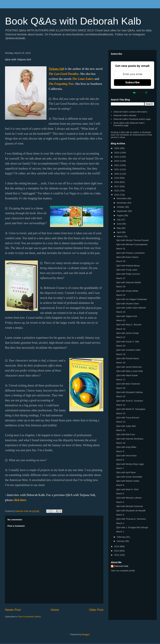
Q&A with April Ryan (126, 472)
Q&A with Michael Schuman (129, 506)
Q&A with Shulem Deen (127, 304)
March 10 (121, 443)
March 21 (121, 337)
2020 (117, 174)
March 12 (121, 422)
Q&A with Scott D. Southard (129, 401)
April (119, 232)
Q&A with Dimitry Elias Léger (130, 464)
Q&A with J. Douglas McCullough (132, 527)
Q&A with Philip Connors (128, 274)
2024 (117, 157)
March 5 (120, 494)
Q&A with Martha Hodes (128, 481)
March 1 (120, 532)
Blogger (86, 634)
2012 (117, 555)
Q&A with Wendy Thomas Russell (132, 240)
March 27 (121, 278)
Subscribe (132, 82)
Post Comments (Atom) (30, 617)
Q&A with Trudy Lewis (127, 270)
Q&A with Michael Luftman (129, 498)
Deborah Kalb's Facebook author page (132, 119)
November (122, 203)
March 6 (120, 485)
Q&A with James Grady (127, 333)
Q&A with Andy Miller (126, 447)
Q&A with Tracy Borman (128, 418)
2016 (117, 191)
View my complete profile (123, 571)
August (120, 215)
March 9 (120, 451)
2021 (117, 169)
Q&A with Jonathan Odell (128, 350)
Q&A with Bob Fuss (125, 434)
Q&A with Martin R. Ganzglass (131, 409)
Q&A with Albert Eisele (127, 375)
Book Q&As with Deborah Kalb (73, 21)
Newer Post (13, 610)
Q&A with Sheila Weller (127, 291)
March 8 (120, 460)
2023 (117, 161)
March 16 (121, 388)
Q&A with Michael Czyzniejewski (132, 244)
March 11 (121, 430)
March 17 (121, 380)
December (122, 198)
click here (20, 500)
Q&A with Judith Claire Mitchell (131, 308)
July (119, 220)
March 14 (121, 405)
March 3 (120, 515)
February (121, 537)
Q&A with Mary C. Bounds (129, 325)
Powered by (133, 92)
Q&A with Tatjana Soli (126, 316)
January (121, 541)
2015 (117, 195)
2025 (117, 153)
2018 (117, 182)
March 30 (121, 261)
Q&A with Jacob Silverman (129, 367)
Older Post (96, 610)
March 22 (121, 329)
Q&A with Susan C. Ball (127, 342)
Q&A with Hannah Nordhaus (130, 439)
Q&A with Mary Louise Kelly (129, 371)
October (121, 207)
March (120, 236)
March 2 (120, 523)
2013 (117, 551)
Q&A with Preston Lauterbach (130, 253)
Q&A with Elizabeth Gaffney (129, 392)
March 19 (121, 354)
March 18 (121, 363)
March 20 (121, 346)
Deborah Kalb (121, 566)
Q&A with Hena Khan (126, 456)
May (119, 228)
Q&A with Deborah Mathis (129, 282)
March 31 (121, 249)
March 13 (121, 413)
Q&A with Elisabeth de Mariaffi (131, 511)
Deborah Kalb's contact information (130, 112)
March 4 (120, 502)
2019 (117, 178)
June (119, 224)
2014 (117, 546)
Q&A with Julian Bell (126, 426)
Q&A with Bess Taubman (128, 384)
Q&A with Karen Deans (127, 257)
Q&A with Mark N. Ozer (127, 489)
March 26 (121, 287)
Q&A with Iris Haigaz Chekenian (131, 299)
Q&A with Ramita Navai (127, 358)
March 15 (121, 396)
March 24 (121, 312)
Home (55, 610)
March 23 (121, 320)
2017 (117, 186)
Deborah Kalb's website (125, 115)
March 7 (120, 468)
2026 (117, 148)
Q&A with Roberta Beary (128, 266)
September (122, 211)
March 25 (121, 295)
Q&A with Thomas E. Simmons (131, 519)
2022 (117, 165)
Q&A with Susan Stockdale (129, 477)
